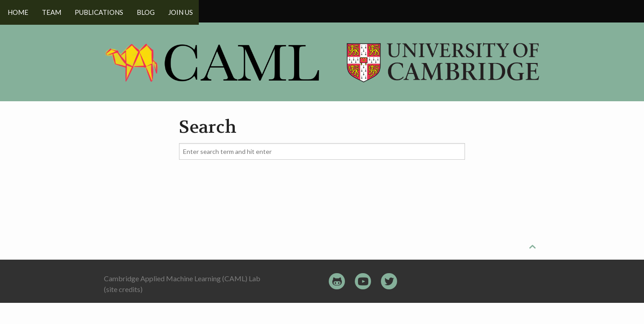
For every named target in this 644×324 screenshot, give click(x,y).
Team (53, 11)
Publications (102, 11)
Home (18, 11)
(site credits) (123, 289)
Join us (186, 11)
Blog (150, 11)
